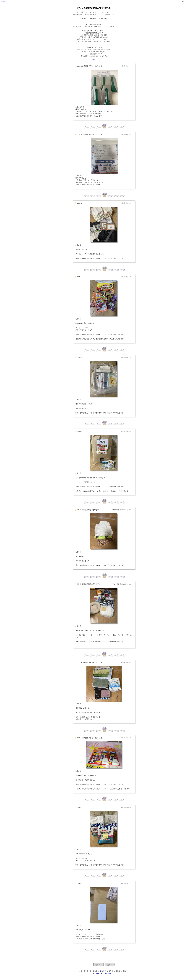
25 (129, 971)
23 (124, 971)
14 (103, 971)
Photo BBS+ (96, 974)
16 (108, 971)
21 (119, 971)
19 (115, 971)
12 (98, 971)
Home (3, 2)
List (94, 60)
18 (112, 971)
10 (94, 971)
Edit (106, 974)
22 (122, 971)
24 (126, 971)
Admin (114, 974)
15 (105, 971)
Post (102, 974)
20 (117, 971)
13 (101, 971)
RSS (110, 974)
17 (110, 971)
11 (96, 971)
